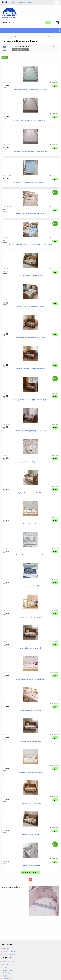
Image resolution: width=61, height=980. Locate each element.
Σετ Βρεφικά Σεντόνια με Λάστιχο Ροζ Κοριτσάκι (30, 431)
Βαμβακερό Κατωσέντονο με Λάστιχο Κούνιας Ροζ (31, 151)
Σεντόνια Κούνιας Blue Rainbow (30, 741)
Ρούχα (5, 976)
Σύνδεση (12, 2)
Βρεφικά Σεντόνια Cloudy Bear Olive (30, 493)
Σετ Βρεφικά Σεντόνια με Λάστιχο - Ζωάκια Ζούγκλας (30, 400)
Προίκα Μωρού (8, 973)
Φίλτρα (5, 58)
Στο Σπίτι (6, 967)
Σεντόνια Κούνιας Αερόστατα (30, 865)
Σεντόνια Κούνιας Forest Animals (30, 772)
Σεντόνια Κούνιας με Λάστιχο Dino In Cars (30, 306)
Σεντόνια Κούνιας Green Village (31, 803)
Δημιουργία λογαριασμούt (26, 2)
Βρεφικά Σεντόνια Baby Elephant (30, 462)
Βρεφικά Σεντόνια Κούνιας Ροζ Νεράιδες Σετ (31, 213)
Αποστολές (6, 948)
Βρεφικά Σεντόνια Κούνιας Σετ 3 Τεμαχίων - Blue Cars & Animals (30, 244)
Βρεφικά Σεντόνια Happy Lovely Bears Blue (30, 555)
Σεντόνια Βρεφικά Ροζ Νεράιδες (30, 710)
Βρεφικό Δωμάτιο (8, 961)
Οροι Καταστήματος (9, 954)
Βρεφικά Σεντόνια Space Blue (30, 586)
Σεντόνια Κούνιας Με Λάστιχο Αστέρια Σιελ (31, 368)
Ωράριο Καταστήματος (10, 951)
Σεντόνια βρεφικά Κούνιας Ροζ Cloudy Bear (30, 679)
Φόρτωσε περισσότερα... (30, 872)
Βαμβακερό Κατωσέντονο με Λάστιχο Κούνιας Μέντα (31, 89)
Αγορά (55, 86)
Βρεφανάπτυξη (7, 970)
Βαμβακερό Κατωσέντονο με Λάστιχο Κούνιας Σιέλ (31, 182)
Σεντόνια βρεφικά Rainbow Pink (30, 648)
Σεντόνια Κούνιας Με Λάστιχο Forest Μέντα (30, 337)
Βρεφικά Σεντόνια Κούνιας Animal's (31, 617)
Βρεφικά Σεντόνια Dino (30, 524)
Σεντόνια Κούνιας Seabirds (31, 834)
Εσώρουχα (6, 979)
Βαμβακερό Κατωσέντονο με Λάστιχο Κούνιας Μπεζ (30, 120)
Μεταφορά (6, 964)
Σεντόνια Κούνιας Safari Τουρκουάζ (31, 275)
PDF (56, 47)
